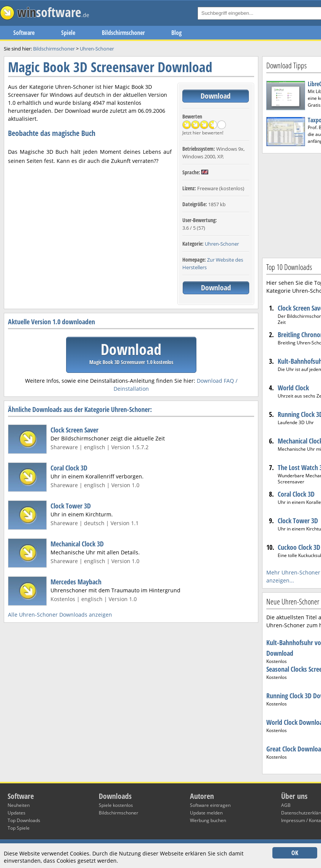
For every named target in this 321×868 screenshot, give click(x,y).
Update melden (206, 813)
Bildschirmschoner (123, 33)
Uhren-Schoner (222, 244)
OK (295, 853)
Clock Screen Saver (74, 430)
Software (24, 33)
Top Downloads (24, 820)
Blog (176, 33)
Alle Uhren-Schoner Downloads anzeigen (60, 615)
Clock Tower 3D (71, 506)
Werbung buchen (208, 820)
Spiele (68, 33)
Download (216, 96)
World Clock (293, 388)
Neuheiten (19, 805)
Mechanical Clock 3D (77, 544)
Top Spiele (19, 828)
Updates (17, 813)
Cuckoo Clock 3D (299, 547)
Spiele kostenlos (116, 805)
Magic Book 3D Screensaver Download (110, 67)
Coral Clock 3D (69, 468)
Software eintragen (210, 805)
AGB (286, 805)
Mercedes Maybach (76, 582)
